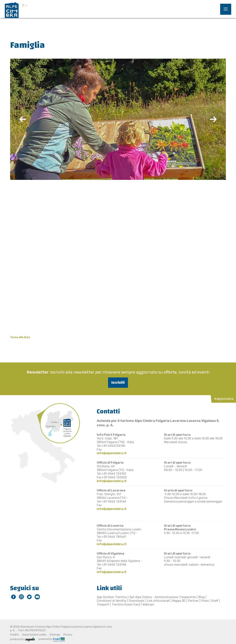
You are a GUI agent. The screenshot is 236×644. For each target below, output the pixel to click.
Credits (14, 635)
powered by (52, 639)
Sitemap (55, 635)
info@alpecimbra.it (112, 453)
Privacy (68, 635)
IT (23, 5)
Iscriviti (118, 383)
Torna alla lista (20, 337)
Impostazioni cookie (34, 635)
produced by (22, 639)
